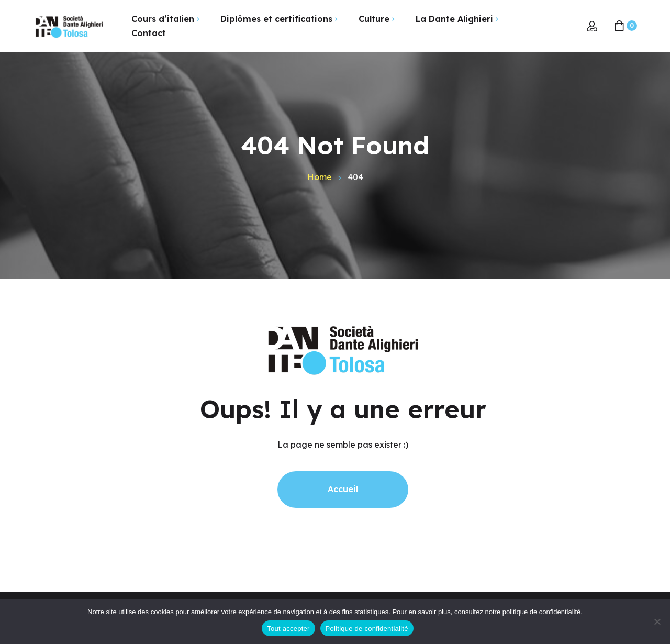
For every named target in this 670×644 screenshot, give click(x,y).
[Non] (657, 621)
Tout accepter (288, 629)
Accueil (343, 489)
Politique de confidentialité (367, 629)
